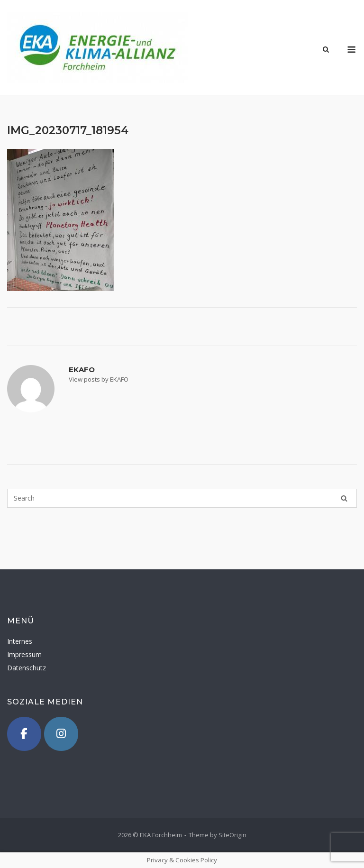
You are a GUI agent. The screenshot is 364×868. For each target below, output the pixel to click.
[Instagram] (61, 734)
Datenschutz (27, 668)
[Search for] (182, 498)
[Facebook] (24, 734)
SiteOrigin (232, 835)
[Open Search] (326, 50)
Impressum (24, 654)
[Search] (344, 498)
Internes (20, 641)
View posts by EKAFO (99, 379)
